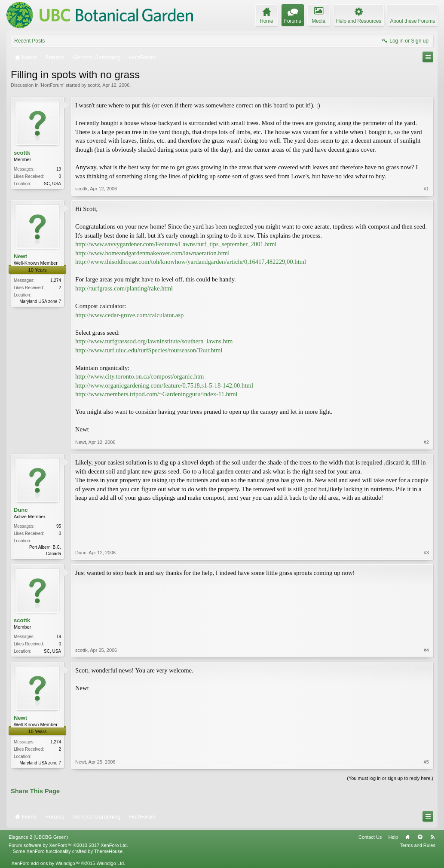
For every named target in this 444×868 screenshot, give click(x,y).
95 (59, 526)
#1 (426, 189)
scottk (94, 85)
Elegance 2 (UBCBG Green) (38, 837)
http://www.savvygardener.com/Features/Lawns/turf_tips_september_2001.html (176, 244)
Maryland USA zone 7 (40, 301)
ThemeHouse (108, 851)
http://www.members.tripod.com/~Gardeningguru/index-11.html (156, 394)
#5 (426, 762)
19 (59, 169)
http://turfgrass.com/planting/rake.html (124, 288)
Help (393, 837)
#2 (426, 442)
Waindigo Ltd (110, 863)
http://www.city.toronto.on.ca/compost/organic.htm (139, 376)
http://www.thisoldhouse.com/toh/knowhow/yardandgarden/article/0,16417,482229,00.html (191, 262)
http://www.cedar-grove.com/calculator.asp (129, 315)
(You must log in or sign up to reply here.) (390, 778)
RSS (432, 837)
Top (420, 837)
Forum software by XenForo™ (68, 845)
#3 (426, 553)
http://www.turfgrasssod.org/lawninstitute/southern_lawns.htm (154, 341)
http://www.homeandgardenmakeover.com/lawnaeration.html (152, 253)
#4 (426, 650)
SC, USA (52, 184)
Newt (20, 256)
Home (407, 837)
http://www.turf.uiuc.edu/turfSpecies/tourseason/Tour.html (149, 350)
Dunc (21, 510)
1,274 (56, 280)
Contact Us (370, 837)
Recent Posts (29, 41)
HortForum (52, 85)
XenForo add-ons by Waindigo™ (45, 863)
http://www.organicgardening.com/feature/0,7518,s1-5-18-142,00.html (164, 385)
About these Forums (413, 21)
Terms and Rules (418, 845)
